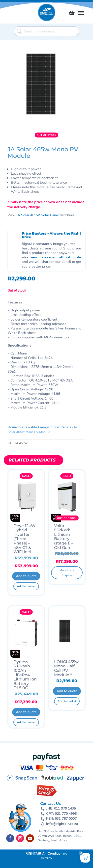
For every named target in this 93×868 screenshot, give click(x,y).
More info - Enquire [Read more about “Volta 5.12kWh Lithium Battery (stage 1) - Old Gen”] (67, 573)
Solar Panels (61, 427)
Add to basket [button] (26, 586)
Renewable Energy (34, 427)
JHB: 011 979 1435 (61, 808)
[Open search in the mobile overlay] (46, 31)
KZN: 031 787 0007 (61, 819)
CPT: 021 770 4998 (61, 814)
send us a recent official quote (56, 257)
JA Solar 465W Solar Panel (38, 215)
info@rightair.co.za (62, 824)
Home (12, 427)
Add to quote (26, 576)
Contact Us (51, 804)
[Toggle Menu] (81, 13)
